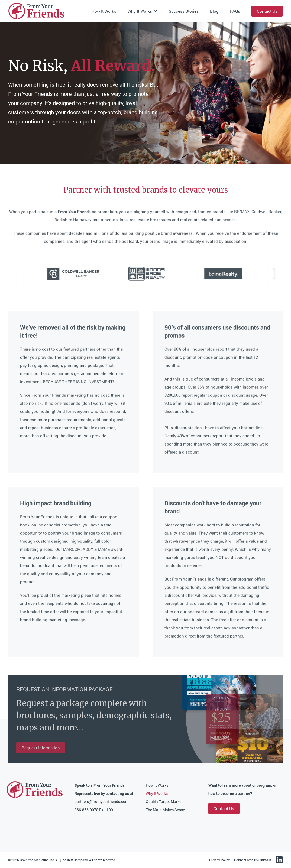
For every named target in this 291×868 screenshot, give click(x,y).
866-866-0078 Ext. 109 (94, 810)
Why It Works (157, 793)
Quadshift (66, 860)
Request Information (41, 748)
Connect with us (253, 860)
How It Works (104, 11)
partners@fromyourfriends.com (101, 802)
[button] (143, 11)
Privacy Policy (219, 860)
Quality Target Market (164, 802)
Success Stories (184, 11)
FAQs (235, 11)
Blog (214, 11)
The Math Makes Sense (165, 810)
